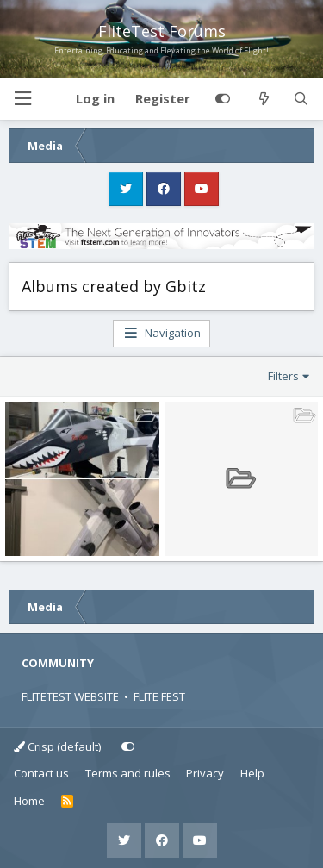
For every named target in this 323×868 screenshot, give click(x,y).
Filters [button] (283, 376)
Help (252, 773)
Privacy (205, 773)
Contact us (41, 773)
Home (29, 801)
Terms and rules (128, 773)
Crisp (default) (57, 746)
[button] (22, 99)
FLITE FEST (159, 696)
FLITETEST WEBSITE (70, 696)
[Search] (301, 99)
